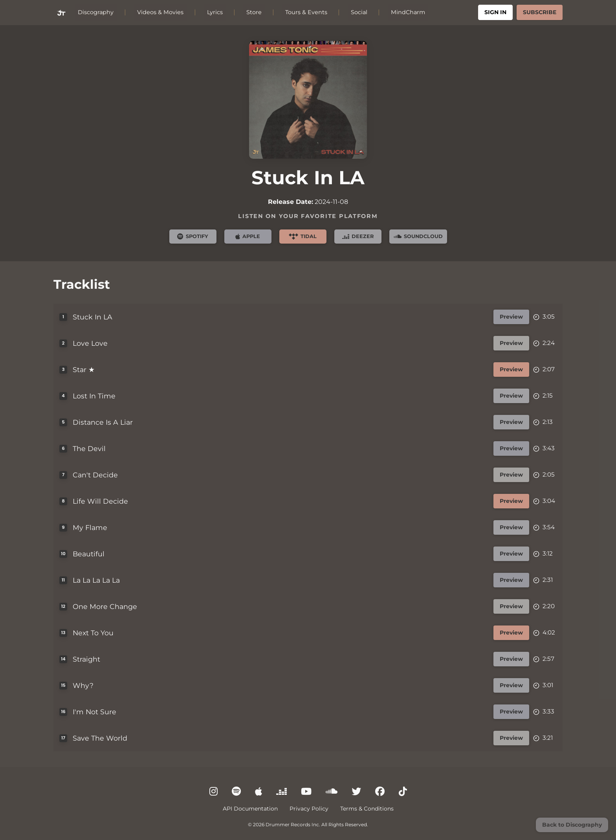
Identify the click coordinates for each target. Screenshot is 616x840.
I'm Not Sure (95, 712)
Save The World (100, 738)
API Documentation (250, 809)
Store (254, 12)
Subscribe (540, 12)
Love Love (91, 343)
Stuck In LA (93, 317)
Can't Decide (96, 475)
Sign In (495, 12)
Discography (96, 12)
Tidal (303, 237)
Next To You (93, 633)
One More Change (105, 606)
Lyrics (215, 12)
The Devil (90, 448)
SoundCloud (418, 237)
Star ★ (84, 370)
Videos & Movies (160, 12)
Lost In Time (94, 396)
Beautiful (89, 554)
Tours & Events (306, 12)
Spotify (193, 237)
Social (359, 12)
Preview (511, 317)
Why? (83, 685)
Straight (87, 659)
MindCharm (408, 12)
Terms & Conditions (367, 809)
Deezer (358, 237)
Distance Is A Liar (103, 422)
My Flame (90, 527)
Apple (248, 237)
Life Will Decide (101, 501)
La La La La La (97, 580)
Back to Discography (572, 825)
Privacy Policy (309, 809)
